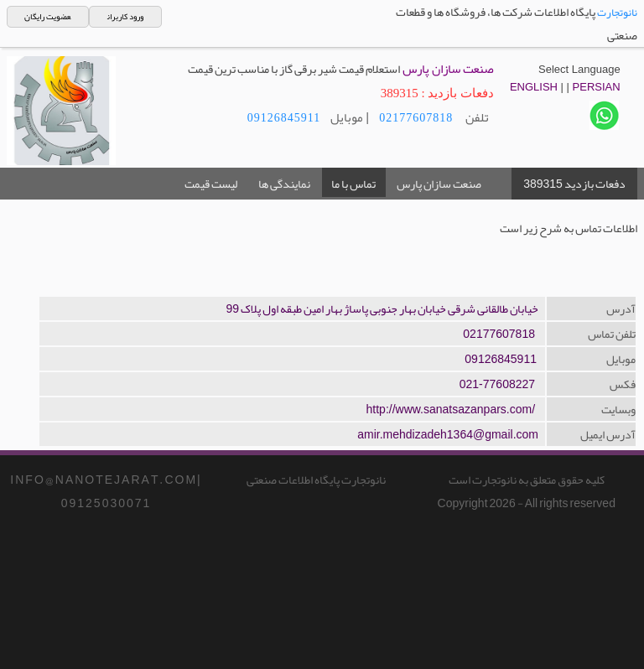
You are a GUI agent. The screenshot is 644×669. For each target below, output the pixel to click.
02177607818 (416, 118)
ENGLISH (534, 87)
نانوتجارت (617, 13)
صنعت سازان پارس (439, 184)
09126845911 (284, 118)
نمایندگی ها (284, 184)
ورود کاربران (125, 17)
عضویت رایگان (47, 17)
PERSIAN (597, 87)
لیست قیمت (211, 184)
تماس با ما (353, 184)
